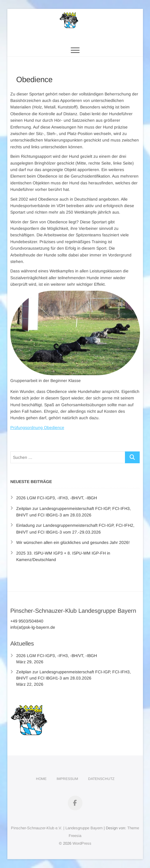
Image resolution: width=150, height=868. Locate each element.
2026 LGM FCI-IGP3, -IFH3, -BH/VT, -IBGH (57, 498)
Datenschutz (101, 779)
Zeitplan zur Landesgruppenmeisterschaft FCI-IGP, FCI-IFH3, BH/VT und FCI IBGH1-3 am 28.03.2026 (74, 675)
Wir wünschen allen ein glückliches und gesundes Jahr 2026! (73, 542)
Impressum (67, 779)
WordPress (82, 843)
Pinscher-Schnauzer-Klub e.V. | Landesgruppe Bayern (57, 828)
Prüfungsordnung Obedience (37, 428)
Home (41, 779)
